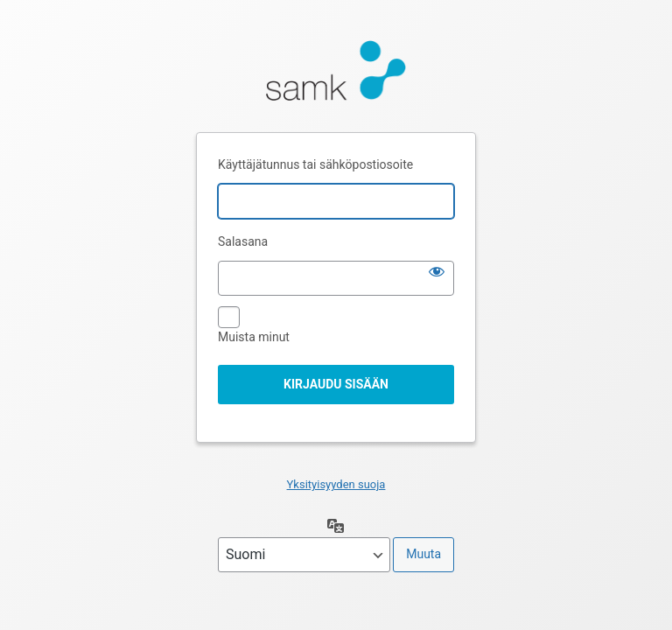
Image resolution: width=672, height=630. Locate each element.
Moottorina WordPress (336, 75)
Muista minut (254, 337)
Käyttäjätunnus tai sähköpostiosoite (315, 164)
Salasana (243, 241)
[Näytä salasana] (437, 271)
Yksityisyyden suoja (336, 484)
